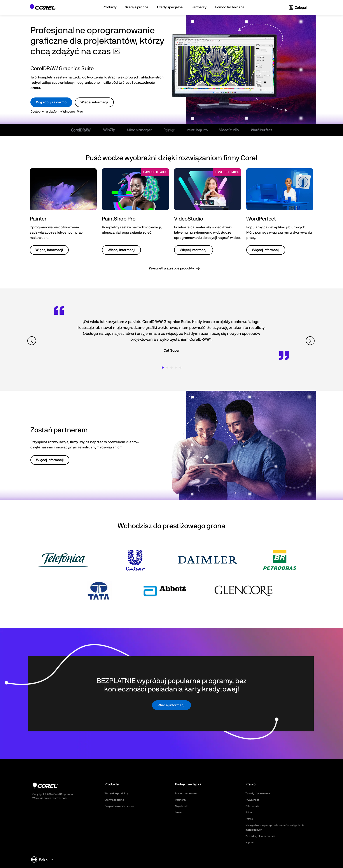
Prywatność (254, 800)
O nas (179, 812)
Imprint (250, 842)
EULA (249, 812)
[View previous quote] (32, 341)
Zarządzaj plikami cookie (262, 836)
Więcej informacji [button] (49, 250)
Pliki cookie (253, 806)
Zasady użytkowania (260, 793)
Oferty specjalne (116, 800)
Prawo (250, 819)
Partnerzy (182, 800)
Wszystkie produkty (118, 793)
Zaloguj (298, 8)
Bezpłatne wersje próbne (122, 806)
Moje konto (183, 806)
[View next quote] (311, 341)
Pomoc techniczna (188, 793)
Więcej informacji (94, 102)
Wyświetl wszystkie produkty (171, 268)
